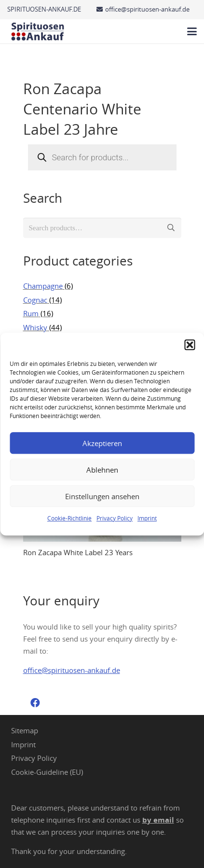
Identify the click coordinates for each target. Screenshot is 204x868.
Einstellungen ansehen (102, 496)
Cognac (35, 300)
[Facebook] (35, 703)
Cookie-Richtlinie (69, 518)
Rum (31, 313)
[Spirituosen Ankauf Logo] (38, 31)
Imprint (147, 518)
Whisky (35, 327)
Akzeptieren (102, 443)
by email (158, 820)
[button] (190, 345)
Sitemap (25, 730)
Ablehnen (102, 470)
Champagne (43, 286)
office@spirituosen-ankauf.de (72, 670)
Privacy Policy (115, 518)
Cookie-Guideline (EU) (47, 772)
